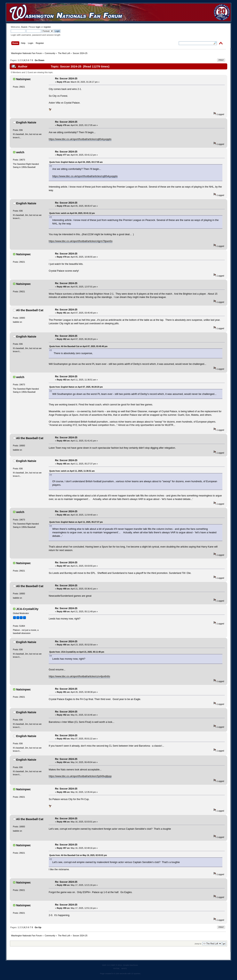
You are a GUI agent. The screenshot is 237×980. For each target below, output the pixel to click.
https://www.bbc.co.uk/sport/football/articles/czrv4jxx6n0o (79, 676)
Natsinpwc (23, 79)
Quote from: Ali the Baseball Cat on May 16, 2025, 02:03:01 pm (78, 855)
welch (20, 152)
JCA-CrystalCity (27, 609)
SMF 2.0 (106, 965)
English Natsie (26, 122)
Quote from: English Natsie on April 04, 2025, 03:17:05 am (76, 162)
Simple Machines (130, 965)
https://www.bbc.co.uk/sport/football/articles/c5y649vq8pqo (80, 776)
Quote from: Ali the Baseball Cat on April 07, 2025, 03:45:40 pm (78, 346)
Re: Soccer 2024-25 (66, 79)
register (47, 27)
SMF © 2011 (117, 965)
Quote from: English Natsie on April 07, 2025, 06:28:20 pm (76, 387)
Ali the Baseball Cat (30, 310)
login (38, 27)
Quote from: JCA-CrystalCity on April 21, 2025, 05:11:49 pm (77, 652)
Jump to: (198, 944)
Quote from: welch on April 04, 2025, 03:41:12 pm (72, 213)
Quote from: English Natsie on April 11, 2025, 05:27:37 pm (76, 522)
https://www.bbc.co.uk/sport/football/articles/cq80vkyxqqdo (80, 139)
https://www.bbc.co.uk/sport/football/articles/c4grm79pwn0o (81, 241)
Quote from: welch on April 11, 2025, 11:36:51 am (72, 471)
